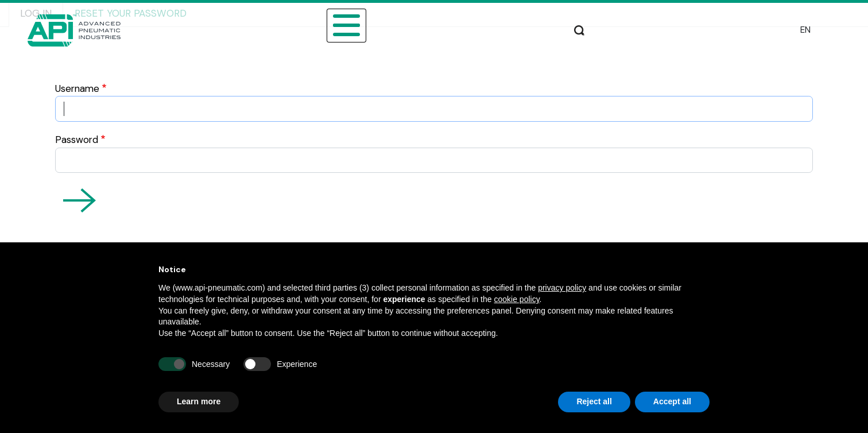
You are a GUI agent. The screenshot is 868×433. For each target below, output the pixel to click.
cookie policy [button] (516, 299)
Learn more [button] (199, 401)
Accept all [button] (672, 401)
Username (77, 88)
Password (77, 140)
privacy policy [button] (562, 288)
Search (775, 29)
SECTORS (232, 24)
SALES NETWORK (457, 24)
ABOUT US (167, 24)
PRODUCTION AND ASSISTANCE (677, 24)
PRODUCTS (300, 24)
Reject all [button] (594, 401)
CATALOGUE (373, 24)
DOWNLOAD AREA (553, 24)
